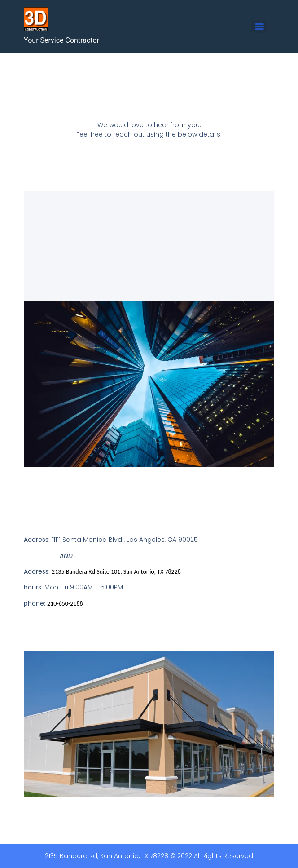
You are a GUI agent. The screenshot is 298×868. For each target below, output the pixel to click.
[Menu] (259, 27)
